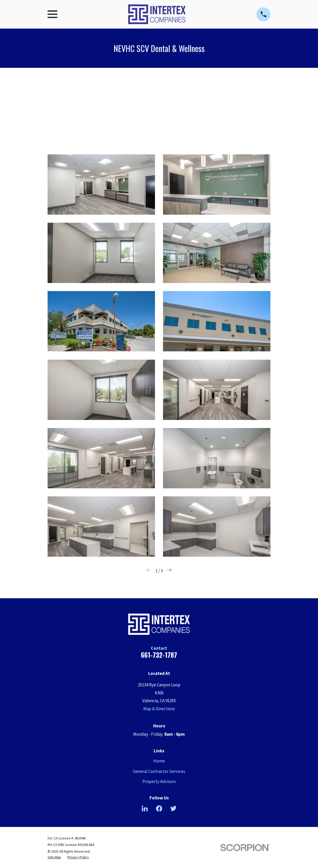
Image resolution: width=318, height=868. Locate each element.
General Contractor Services (159, 771)
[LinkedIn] (145, 808)
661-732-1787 (159, 655)
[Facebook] (159, 808)
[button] (101, 185)
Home (159, 761)
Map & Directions (159, 709)
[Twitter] (173, 808)
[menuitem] (54, 857)
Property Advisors (159, 781)
